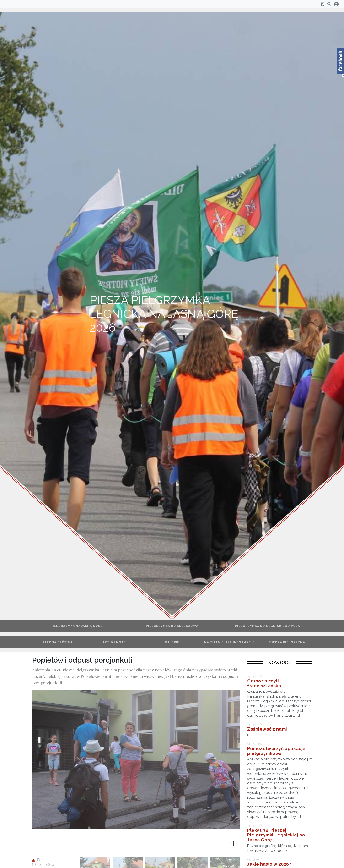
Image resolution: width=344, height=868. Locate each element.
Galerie (172, 642)
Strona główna (57, 642)
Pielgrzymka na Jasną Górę (76, 626)
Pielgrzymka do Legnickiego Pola (268, 626)
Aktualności (115, 642)
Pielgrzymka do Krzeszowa (172, 626)
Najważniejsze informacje (229, 642)
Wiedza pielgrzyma (287, 642)
